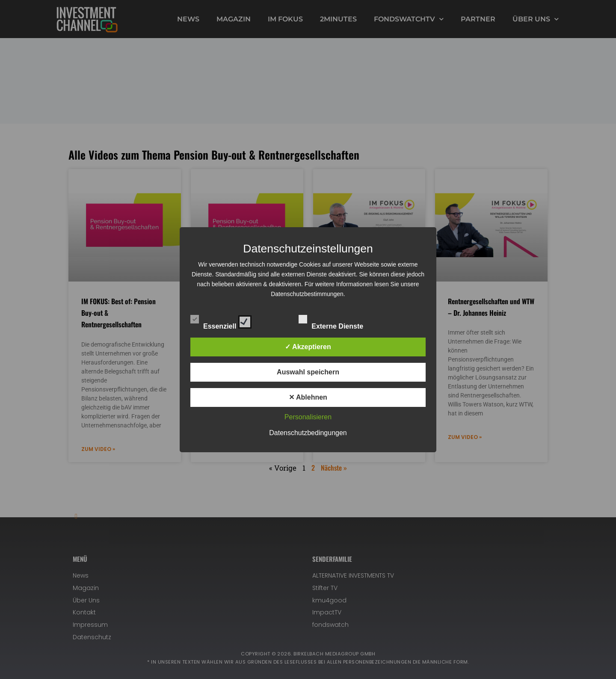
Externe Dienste (338, 320)
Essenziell (221, 320)
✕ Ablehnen (308, 397)
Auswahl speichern (308, 372)
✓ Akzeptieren (308, 347)
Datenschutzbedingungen (308, 433)
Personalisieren (308, 417)
